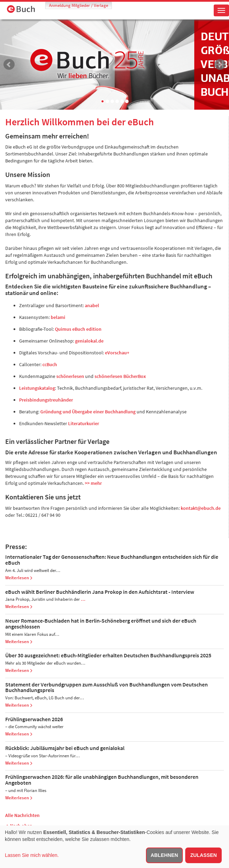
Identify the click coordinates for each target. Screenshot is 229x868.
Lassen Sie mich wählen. (32, 855)
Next (220, 65)
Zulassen (203, 855)
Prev (9, 65)
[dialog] (114, 847)
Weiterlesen (19, 578)
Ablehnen (165, 855)
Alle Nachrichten (22, 815)
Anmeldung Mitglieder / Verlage (79, 5)
